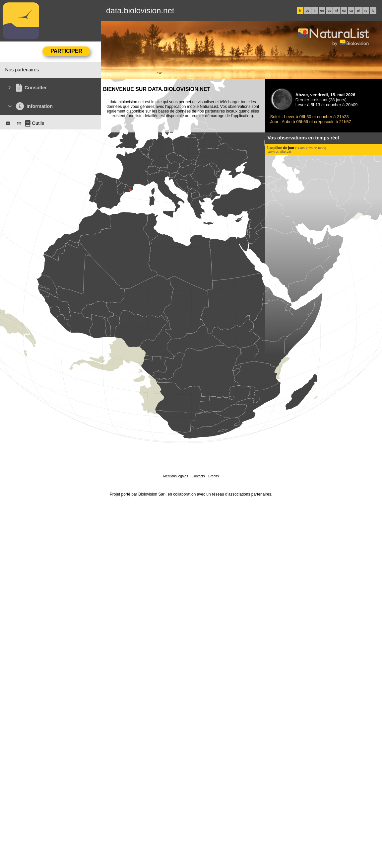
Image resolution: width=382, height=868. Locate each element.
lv (373, 11)
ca (351, 11)
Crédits (214, 476)
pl (358, 11)
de (307, 11)
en (322, 11)
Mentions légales (176, 476)
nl (336, 11)
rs (366, 11)
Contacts (198, 476)
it (315, 11)
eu (344, 11)
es (329, 11)
